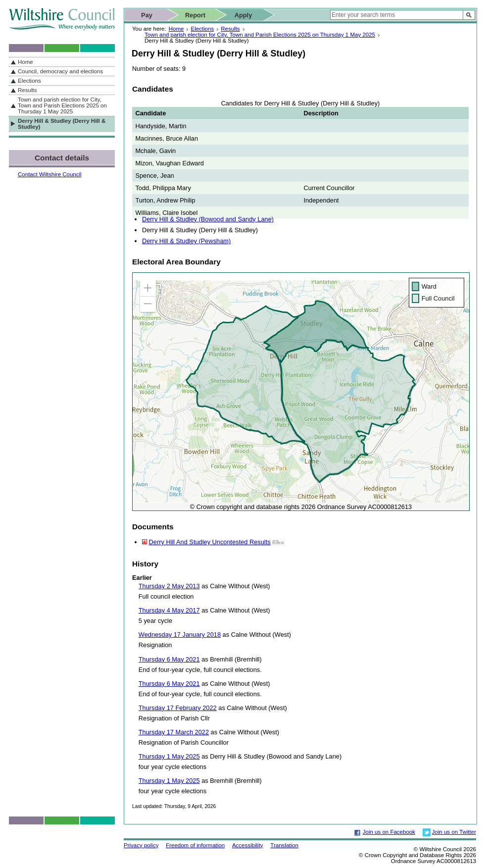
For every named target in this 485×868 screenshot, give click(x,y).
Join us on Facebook (389, 832)
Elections (202, 29)
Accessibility (248, 845)
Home (176, 29)
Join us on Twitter (454, 832)
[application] (301, 392)
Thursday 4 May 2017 (169, 610)
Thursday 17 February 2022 (178, 708)
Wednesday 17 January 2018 (180, 635)
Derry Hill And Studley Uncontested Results (210, 542)
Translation (284, 845)
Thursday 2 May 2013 (169, 586)
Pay (147, 15)
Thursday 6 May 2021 (169, 659)
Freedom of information (195, 845)
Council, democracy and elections (60, 71)
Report (195, 15)
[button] (148, 288)
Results (230, 29)
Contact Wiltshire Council (50, 174)
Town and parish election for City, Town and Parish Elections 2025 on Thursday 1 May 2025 (260, 35)
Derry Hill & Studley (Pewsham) (186, 241)
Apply (243, 15)
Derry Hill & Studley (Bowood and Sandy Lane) (208, 219)
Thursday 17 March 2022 (174, 732)
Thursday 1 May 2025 (169, 756)
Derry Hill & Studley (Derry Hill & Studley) (62, 124)
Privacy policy (141, 845)
